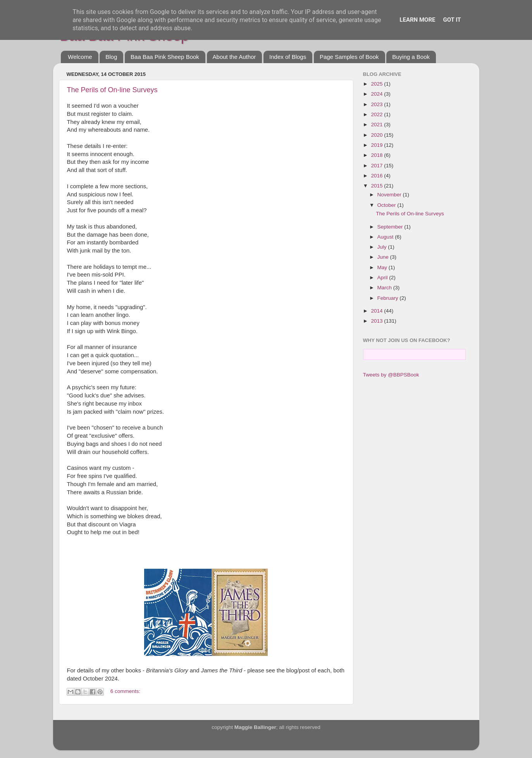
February (389, 298)
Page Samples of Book (349, 57)
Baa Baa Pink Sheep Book (165, 57)
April (383, 278)
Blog (111, 57)
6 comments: (125, 691)
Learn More (417, 20)
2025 (377, 84)
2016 (377, 176)
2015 (377, 186)
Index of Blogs (288, 57)
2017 (377, 166)
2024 (377, 94)
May (383, 267)
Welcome (80, 57)
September (391, 227)
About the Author (234, 57)
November (390, 195)
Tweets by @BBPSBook (391, 375)
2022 (377, 114)
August (386, 237)
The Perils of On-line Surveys (112, 90)
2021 (377, 125)
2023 (377, 104)
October (387, 205)
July (383, 247)
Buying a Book (411, 57)
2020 (377, 135)
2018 (377, 155)
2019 (377, 145)
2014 (377, 311)
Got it (452, 20)
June (384, 257)
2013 (377, 321)
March (385, 288)
